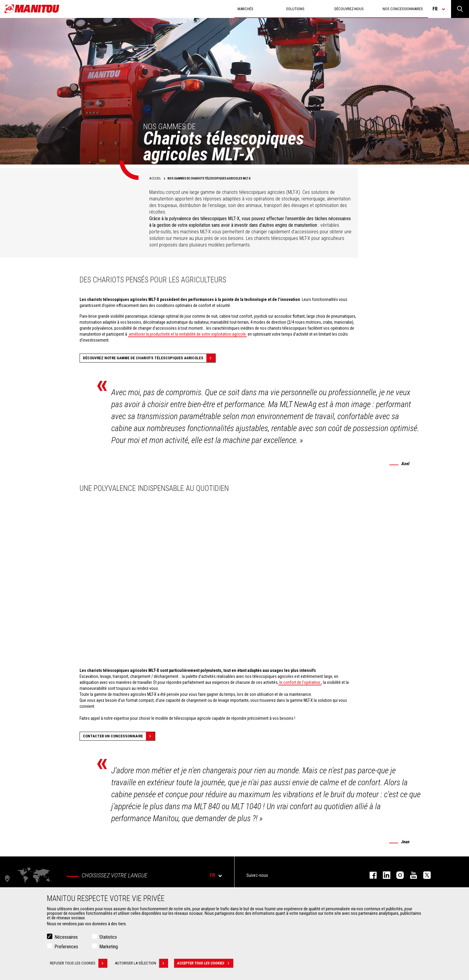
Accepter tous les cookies (205, 963)
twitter (424, 875)
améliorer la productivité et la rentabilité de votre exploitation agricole (187, 334)
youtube (411, 875)
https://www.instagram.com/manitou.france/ (397, 875)
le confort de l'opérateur (300, 682)
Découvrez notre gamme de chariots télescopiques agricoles (149, 358)
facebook (370, 875)
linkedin (384, 875)
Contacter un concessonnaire (119, 736)
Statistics (108, 937)
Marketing (109, 947)
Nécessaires (66, 937)
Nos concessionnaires (403, 9)
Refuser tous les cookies (79, 963)
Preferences (66, 947)
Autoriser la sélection (141, 963)
